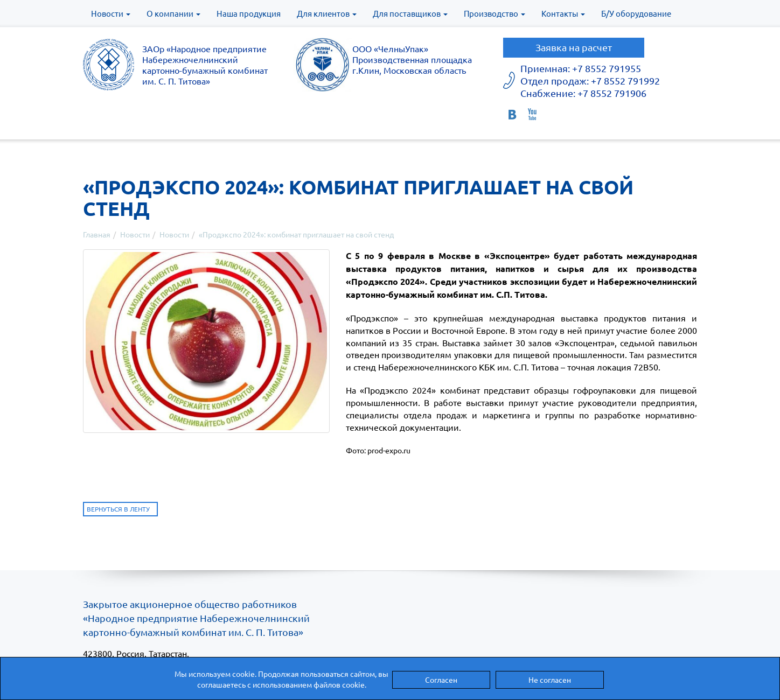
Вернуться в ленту (118, 509)
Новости (111, 13)
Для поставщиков (410, 13)
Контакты (563, 13)
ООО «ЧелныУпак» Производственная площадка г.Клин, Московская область (412, 59)
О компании (173, 13)
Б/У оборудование (636, 13)
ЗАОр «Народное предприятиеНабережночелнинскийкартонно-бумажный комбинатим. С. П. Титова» (205, 65)
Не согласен (550, 680)
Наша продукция (249, 13)
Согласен (441, 680)
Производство (495, 13)
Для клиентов (327, 13)
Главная (97, 234)
